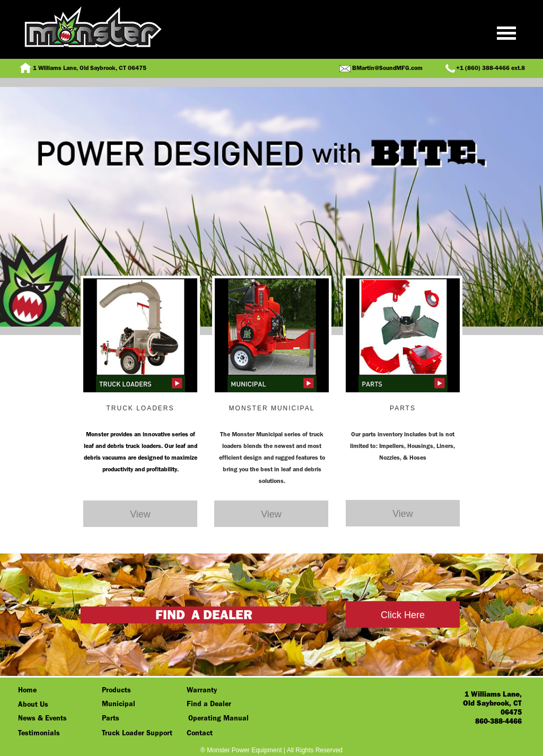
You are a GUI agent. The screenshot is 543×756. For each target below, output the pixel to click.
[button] (271, 39)
